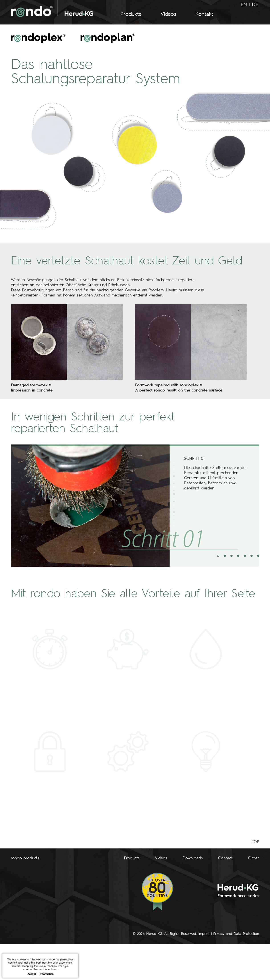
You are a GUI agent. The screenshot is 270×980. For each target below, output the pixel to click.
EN (244, 4)
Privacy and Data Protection (236, 933)
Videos (168, 14)
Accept (32, 974)
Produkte (131, 14)
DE (255, 4)
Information (47, 974)
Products (132, 858)
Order (254, 858)
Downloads (193, 858)
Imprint (204, 933)
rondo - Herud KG (52, 8)
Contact (225, 858)
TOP (255, 841)
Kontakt (204, 14)
